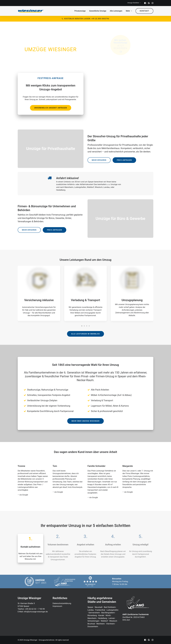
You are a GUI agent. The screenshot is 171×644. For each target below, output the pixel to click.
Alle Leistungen (116, 11)
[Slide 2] (84, 326)
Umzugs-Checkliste (134, 3)
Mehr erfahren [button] (99, 160)
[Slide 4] (89, 326)
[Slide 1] (82, 326)
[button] (145, 3)
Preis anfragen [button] (124, 160)
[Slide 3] (87, 326)
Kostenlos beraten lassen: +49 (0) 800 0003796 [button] (85, 19)
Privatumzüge (80, 11)
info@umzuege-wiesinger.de (36, 612)
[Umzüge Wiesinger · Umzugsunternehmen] (31, 11)
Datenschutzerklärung (62, 603)
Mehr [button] (129, 11)
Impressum (57, 606)
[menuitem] (134, 3)
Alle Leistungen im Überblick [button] (86, 334)
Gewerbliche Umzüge (98, 11)
